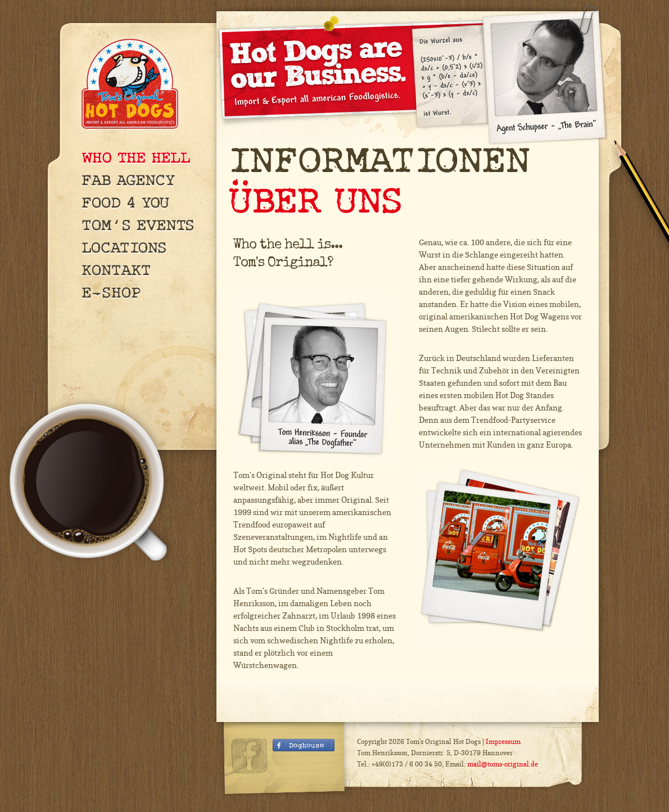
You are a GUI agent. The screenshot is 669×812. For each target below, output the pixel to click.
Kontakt (143, 270)
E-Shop (143, 292)
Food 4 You (143, 202)
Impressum (503, 741)
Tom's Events (143, 225)
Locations (143, 247)
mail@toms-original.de (503, 764)
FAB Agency (143, 180)
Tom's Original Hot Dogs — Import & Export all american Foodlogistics (132, 84)
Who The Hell (143, 157)
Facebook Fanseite (304, 747)
